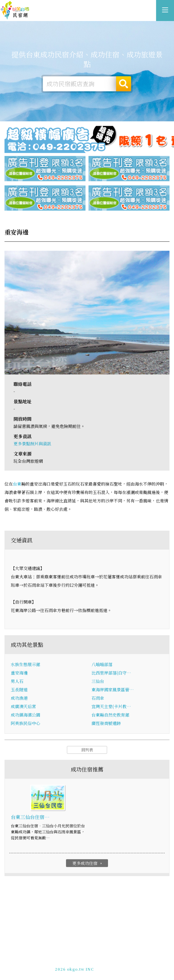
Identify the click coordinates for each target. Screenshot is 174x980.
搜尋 (124, 85)
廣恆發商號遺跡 (106, 726)
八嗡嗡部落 (102, 667)
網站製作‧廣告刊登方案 (101, 962)
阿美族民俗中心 (25, 726)
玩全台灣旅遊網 (81, 956)
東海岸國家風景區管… (113, 692)
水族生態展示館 (25, 667)
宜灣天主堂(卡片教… (111, 709)
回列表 (87, 752)
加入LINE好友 (110, 967)
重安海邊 (19, 675)
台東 (17, 487)
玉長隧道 (19, 692)
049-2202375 (81, 967)
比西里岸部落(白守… (111, 675)
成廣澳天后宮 (23, 709)
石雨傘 (98, 701)
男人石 (17, 684)
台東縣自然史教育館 (110, 718)
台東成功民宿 (15, 11)
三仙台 (98, 684)
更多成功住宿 (88, 866)
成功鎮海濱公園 (25, 718)
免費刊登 (67, 962)
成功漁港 (19, 701)
